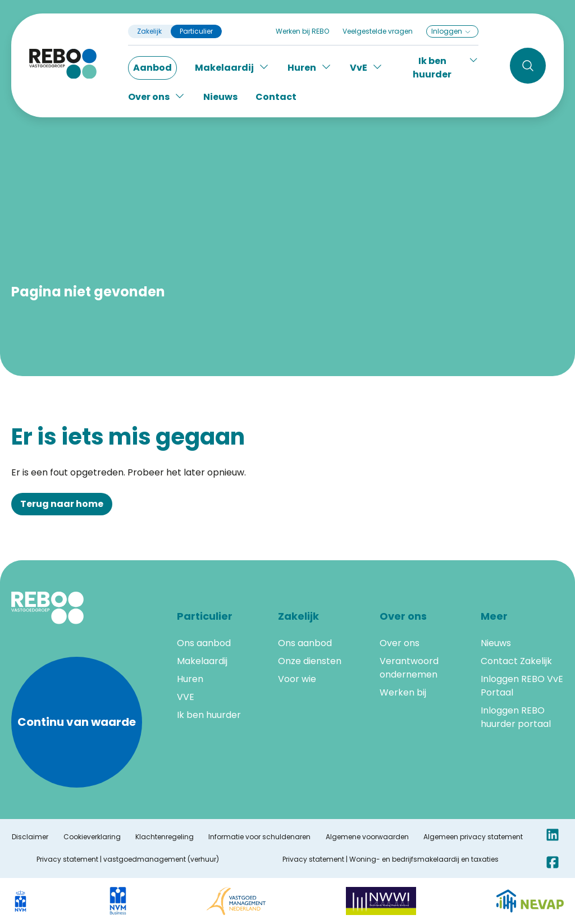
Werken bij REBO (302, 31)
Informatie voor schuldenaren (259, 837)
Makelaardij (202, 661)
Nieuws (220, 97)
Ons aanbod (204, 643)
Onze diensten (310, 661)
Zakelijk (149, 31)
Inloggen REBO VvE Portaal (522, 686)
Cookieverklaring (92, 837)
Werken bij (403, 692)
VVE (186, 697)
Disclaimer (30, 837)
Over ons (400, 643)
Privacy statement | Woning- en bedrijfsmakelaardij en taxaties (391, 859)
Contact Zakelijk (516, 661)
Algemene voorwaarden (367, 837)
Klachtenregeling (165, 837)
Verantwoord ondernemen (409, 668)
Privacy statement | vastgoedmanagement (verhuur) (128, 859)
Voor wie (297, 679)
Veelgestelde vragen (378, 31)
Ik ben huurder (209, 715)
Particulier (196, 31)
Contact (276, 97)
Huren (190, 679)
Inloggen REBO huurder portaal (516, 717)
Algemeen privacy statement (473, 837)
